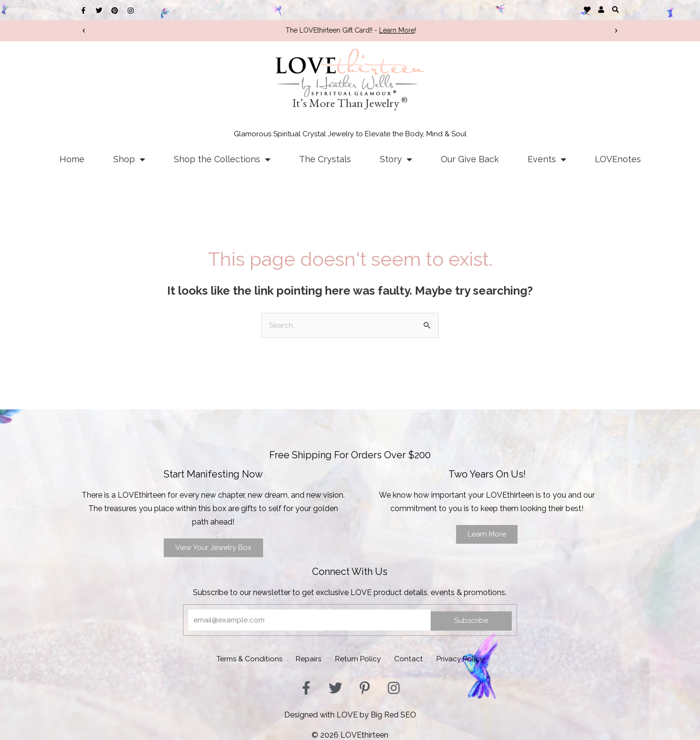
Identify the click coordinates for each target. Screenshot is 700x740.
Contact (416, 658)
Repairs (303, 658)
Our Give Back (470, 159)
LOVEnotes (618, 159)
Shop (129, 159)
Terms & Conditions (236, 658)
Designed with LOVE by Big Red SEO (350, 713)
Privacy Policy (474, 658)
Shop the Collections (222, 159)
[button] (615, 9)
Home (72, 159)
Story (396, 159)
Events (547, 159)
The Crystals (325, 159)
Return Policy (359, 658)
